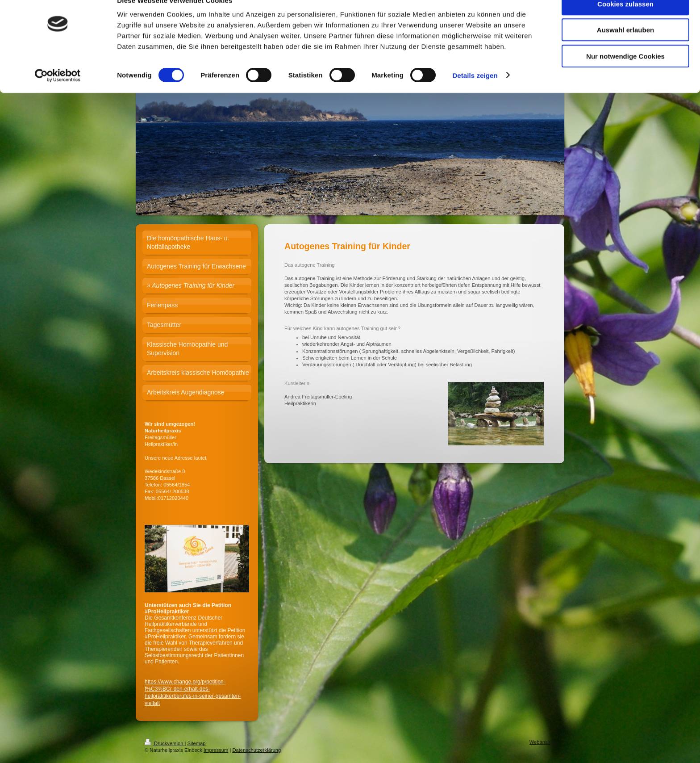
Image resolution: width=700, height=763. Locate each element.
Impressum (216, 750)
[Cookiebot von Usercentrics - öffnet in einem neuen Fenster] (58, 94)
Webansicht (542, 742)
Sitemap (197, 743)
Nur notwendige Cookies (625, 74)
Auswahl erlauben (625, 48)
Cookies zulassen (625, 22)
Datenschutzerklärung (256, 750)
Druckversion (165, 743)
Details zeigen (475, 94)
